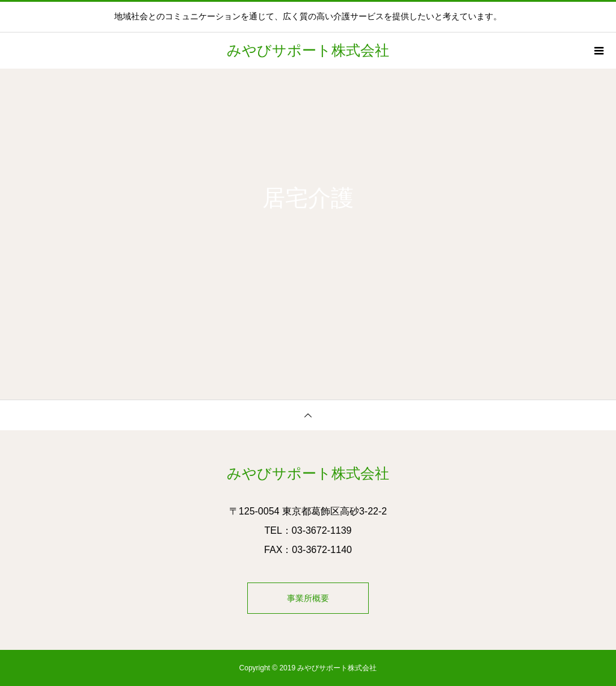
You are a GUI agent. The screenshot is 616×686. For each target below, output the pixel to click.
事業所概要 (308, 598)
